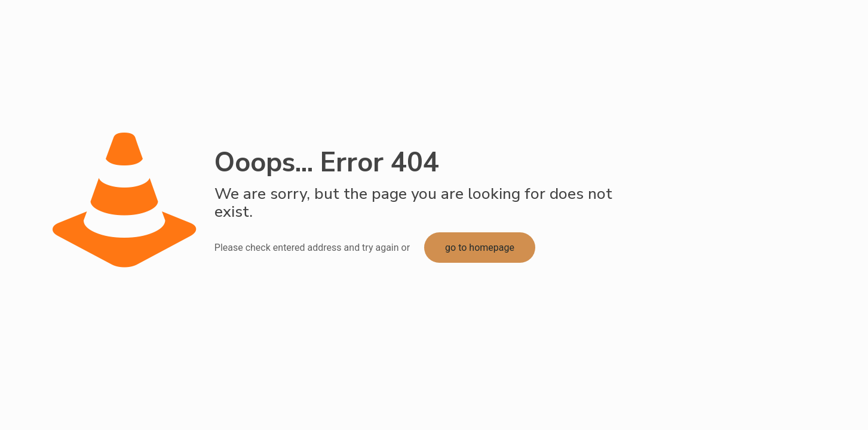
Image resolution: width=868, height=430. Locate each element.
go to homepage (480, 248)
